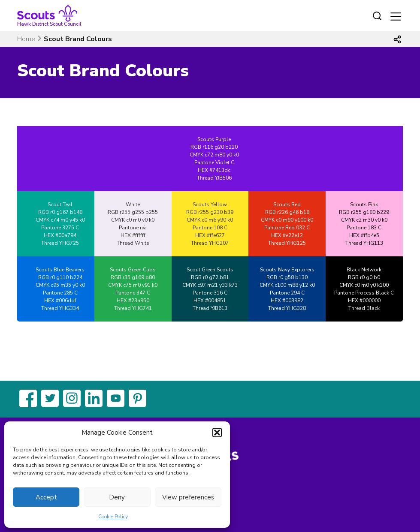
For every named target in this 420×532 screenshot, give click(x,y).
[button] (217, 433)
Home (26, 39)
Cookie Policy (113, 517)
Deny (117, 497)
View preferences (188, 497)
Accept (46, 497)
